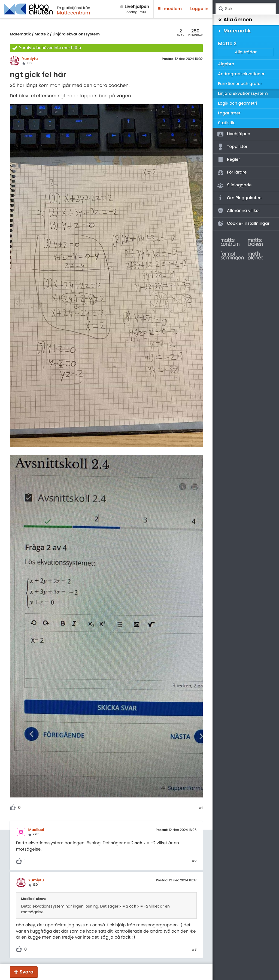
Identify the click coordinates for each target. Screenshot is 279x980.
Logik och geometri (238, 103)
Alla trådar (246, 52)
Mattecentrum (74, 13)
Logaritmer (229, 113)
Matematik (20, 34)
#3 (194, 950)
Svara (27, 972)
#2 (194, 861)
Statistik (226, 123)
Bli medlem (170, 9)
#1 (201, 808)
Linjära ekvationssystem (76, 34)
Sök (221, 9)
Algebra (226, 64)
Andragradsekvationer (241, 74)
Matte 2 (42, 34)
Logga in (199, 9)
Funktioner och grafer (240, 84)
